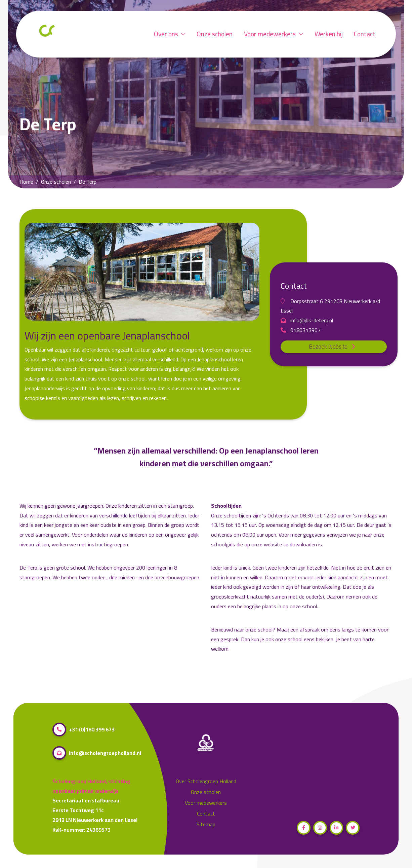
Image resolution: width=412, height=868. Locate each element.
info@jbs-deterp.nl (307, 320)
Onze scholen (215, 34)
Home (26, 182)
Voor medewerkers (274, 34)
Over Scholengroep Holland (206, 781)
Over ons (170, 34)
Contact (365, 34)
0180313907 (301, 330)
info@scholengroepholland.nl (97, 753)
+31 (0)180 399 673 (84, 730)
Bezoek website (334, 347)
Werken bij (329, 34)
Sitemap (206, 824)
